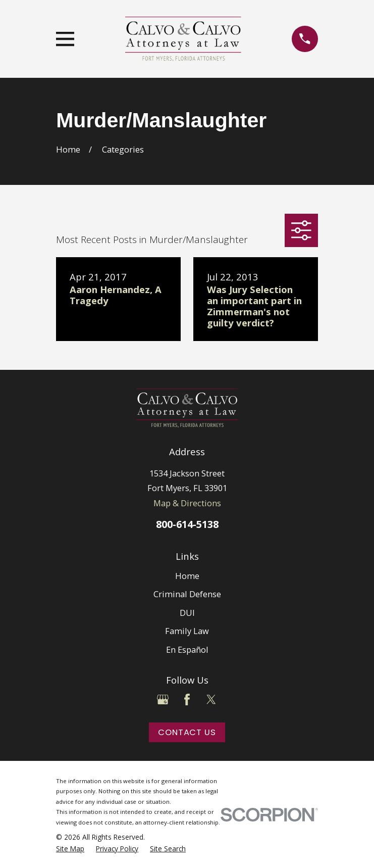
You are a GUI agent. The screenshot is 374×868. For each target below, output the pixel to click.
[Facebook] (187, 700)
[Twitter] (211, 700)
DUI (187, 613)
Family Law (187, 631)
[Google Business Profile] (163, 700)
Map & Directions (187, 503)
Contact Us (187, 732)
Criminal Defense (187, 594)
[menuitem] (70, 849)
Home (187, 576)
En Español (187, 649)
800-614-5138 (187, 524)
